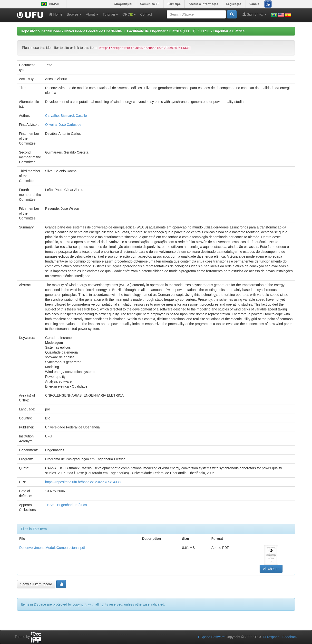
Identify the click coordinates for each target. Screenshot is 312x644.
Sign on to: (255, 14)
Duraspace (271, 637)
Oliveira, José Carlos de (63, 125)
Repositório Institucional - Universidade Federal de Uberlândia (71, 31)
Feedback (290, 637)
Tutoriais (110, 14)
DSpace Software (211, 637)
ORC (129, 14)
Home (56, 14)
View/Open (271, 569)
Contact (146, 14)
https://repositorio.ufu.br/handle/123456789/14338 (83, 482)
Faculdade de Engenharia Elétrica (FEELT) (161, 31)
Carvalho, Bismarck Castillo (66, 116)
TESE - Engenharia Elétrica (223, 31)
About (92, 14)
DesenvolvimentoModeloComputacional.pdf (52, 548)
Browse (74, 14)
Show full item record (36, 584)
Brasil (49, 4)
